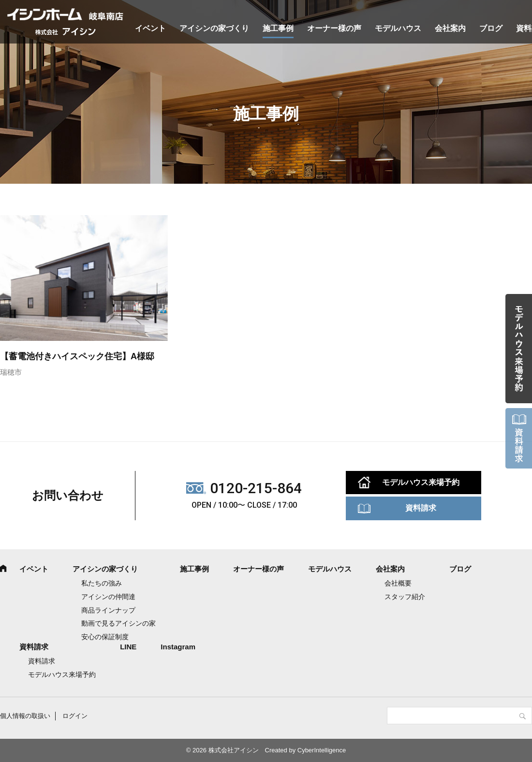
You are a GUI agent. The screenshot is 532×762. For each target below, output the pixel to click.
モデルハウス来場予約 (421, 482)
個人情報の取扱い (25, 716)
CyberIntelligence (322, 750)
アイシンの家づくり (214, 28)
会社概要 (398, 583)
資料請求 (421, 508)
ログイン (75, 716)
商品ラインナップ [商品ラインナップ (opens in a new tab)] (108, 610)
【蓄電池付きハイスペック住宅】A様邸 (77, 356)
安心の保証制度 (105, 637)
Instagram (178, 647)
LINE (128, 647)
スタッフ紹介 (405, 597)
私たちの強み (102, 583)
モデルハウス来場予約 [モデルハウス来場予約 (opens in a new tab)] (62, 674)
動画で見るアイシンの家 (118, 623)
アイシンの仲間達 (108, 597)
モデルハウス (398, 28)
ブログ (491, 28)
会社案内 (450, 28)
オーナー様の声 (334, 28)
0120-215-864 (256, 488)
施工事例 (278, 28)
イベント (150, 28)
